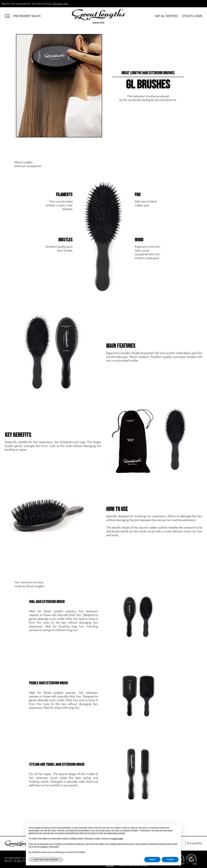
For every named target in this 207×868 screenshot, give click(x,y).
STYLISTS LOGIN (192, 16)
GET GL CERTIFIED (166, 16)
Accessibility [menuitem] (195, 843)
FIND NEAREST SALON (27, 16)
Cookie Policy (117, 839)
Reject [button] (152, 859)
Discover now (61, 3)
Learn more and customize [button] (46, 859)
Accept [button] (170, 859)
